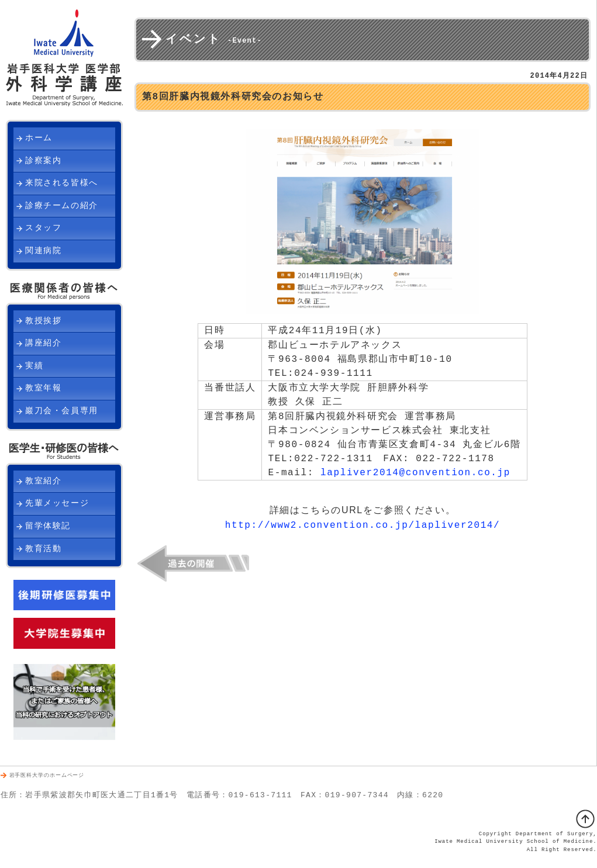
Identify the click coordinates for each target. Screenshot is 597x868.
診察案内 (43, 161)
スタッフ (43, 228)
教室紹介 (43, 481)
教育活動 (43, 549)
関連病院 (43, 251)
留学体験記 (48, 526)
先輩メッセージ (57, 504)
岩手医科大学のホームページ (47, 776)
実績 (34, 366)
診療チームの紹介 (62, 206)
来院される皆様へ (62, 183)
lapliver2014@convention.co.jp (415, 473)
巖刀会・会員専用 (62, 411)
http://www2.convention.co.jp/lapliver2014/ (363, 525)
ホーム (39, 138)
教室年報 (43, 388)
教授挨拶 (43, 321)
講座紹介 (43, 343)
